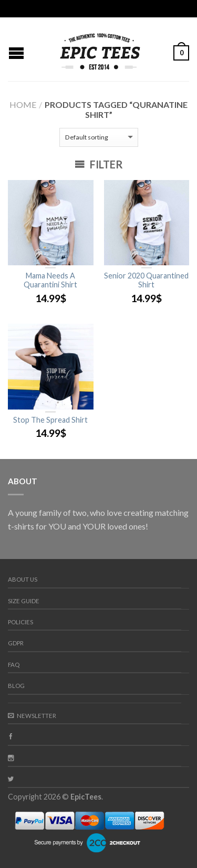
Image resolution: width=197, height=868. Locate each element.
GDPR (16, 643)
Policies (20, 622)
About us (23, 579)
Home (23, 104)
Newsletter (32, 716)
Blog (16, 686)
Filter (99, 164)
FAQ (14, 665)
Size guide (24, 601)
